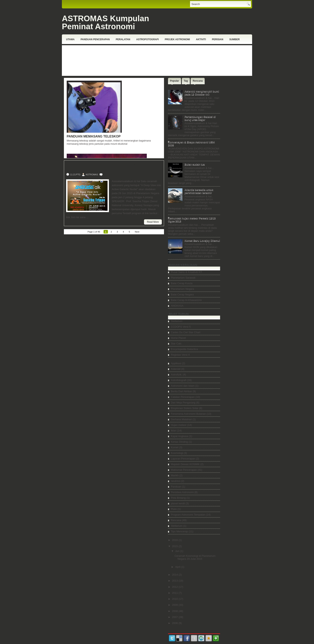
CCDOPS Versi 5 (181, 327)
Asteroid (176, 369)
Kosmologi (177, 453)
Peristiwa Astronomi (182, 492)
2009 (175, 605)
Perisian (218, 39)
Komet (175, 447)
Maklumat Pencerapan (184, 470)
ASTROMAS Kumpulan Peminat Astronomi (106, 22)
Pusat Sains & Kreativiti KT (186, 272)
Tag (186, 81)
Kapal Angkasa (180, 436)
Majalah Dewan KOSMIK (185, 464)
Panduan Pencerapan (95, 39)
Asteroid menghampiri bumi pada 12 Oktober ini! (202, 93)
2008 (175, 611)
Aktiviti (201, 39)
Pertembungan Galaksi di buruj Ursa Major (200, 118)
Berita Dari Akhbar (181, 391)
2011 (175, 593)
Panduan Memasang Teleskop (94, 136)
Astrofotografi (147, 39)
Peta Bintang (178, 498)
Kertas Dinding (179, 442)
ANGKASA (177, 306)
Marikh (175, 475)
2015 (175, 546)
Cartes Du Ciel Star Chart (186, 332)
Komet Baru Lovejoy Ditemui (202, 241)
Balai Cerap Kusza (182, 283)
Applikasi (176, 363)
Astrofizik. (176, 375)
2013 (175, 581)
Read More (153, 222)
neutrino (176, 481)
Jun (178, 551)
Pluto (174, 509)
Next (137, 232)
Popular (175, 81)
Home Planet (178, 338)
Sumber (234, 39)
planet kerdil (178, 503)
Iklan (174, 431)
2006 (175, 623)
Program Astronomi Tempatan (188, 515)
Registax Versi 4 (180, 355)
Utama (70, 39)
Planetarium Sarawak (183, 278)
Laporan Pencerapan (183, 459)
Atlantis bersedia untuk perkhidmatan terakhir (199, 191)
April (178, 567)
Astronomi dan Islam (183, 386)
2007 (175, 617)
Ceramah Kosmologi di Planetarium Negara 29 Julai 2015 (111, 167)
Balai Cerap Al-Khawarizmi (186, 300)
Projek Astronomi (177, 39)
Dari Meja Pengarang (183, 403)
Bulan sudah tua (195, 164)
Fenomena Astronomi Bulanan (188, 414)
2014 (175, 575)
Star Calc (176, 344)
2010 (175, 599)
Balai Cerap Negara (182, 294)
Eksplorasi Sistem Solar (185, 408)
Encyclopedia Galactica (184, 349)
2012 (175, 587)
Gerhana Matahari (181, 419)
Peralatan (123, 39)
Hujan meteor (179, 425)
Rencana (198, 81)
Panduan (176, 487)
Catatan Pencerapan (183, 397)
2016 (175, 540)
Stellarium (177, 321)
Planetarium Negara (182, 289)
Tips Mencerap (179, 531)
